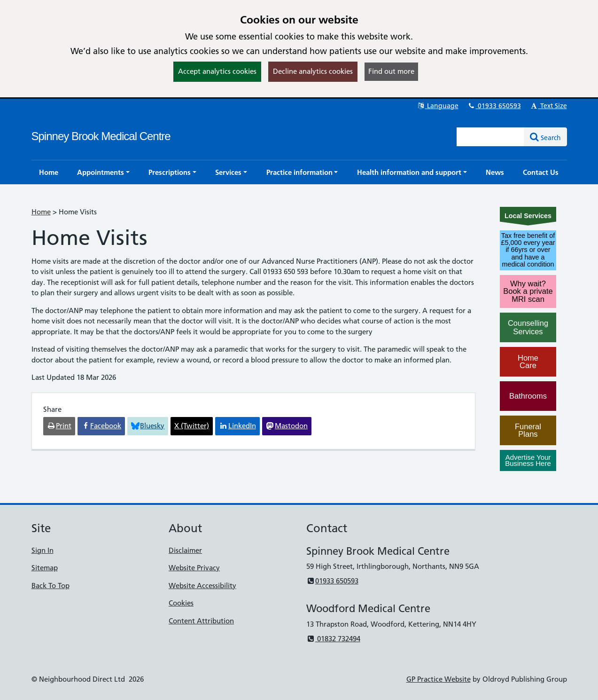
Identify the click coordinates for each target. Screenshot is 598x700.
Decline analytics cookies (313, 71)
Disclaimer (185, 550)
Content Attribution (201, 621)
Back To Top (50, 586)
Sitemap (45, 568)
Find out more (391, 71)
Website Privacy (194, 568)
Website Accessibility (202, 586)
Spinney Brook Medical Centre (101, 136)
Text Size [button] (548, 106)
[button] (103, 172)
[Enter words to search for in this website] (490, 137)
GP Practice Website (439, 679)
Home (41, 212)
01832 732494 (333, 639)
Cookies (181, 603)
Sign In (43, 550)
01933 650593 (494, 106)
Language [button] (438, 106)
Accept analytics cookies (217, 71)
